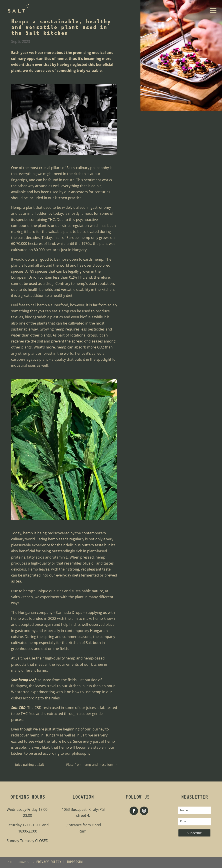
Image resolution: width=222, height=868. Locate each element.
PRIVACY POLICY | (51, 862)
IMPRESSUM (74, 862)
